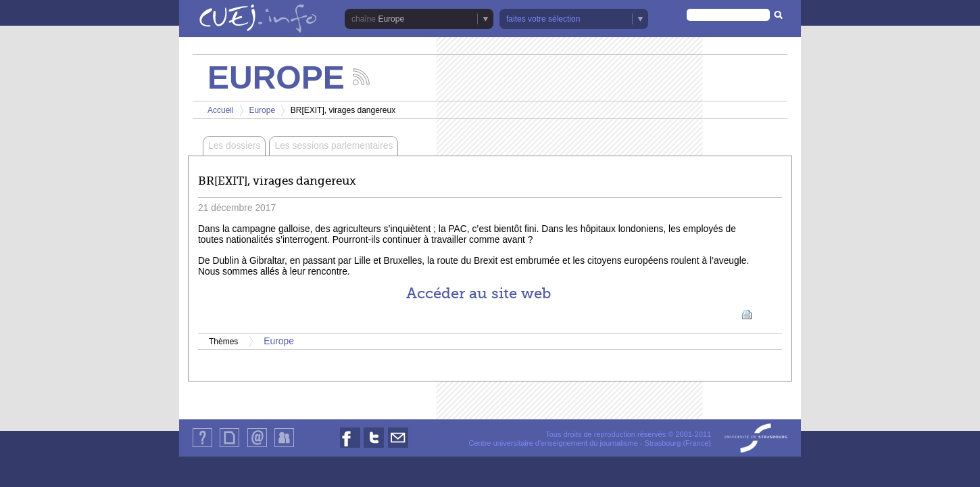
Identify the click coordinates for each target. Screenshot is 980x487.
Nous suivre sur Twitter (374, 447)
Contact (257, 447)
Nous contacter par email (398, 447)
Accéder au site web (479, 294)
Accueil (221, 110)
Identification (284, 447)
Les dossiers (234, 146)
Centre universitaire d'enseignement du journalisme (553, 443)
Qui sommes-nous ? (202, 447)
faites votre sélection (543, 19)
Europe (391, 19)
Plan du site (229, 447)
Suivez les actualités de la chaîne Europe (361, 77)
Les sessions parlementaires (334, 146)
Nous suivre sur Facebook (350, 447)
